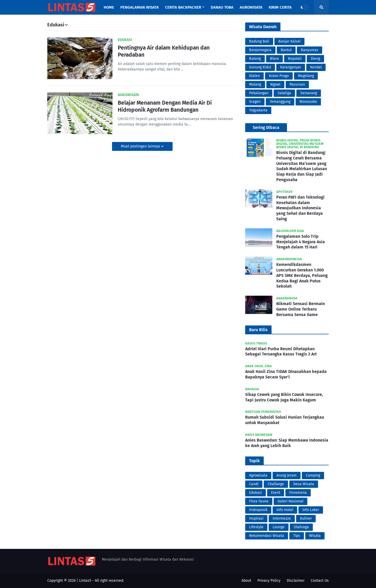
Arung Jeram (287, 475)
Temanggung (280, 102)
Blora (274, 59)
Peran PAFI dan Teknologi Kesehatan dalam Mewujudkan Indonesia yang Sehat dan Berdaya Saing (300, 208)
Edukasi (255, 493)
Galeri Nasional (290, 501)
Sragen (255, 102)
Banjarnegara (260, 50)
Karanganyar (291, 67)
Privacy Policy (269, 581)
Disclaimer (296, 581)
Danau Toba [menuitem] (222, 7)
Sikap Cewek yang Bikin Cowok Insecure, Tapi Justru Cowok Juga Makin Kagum (284, 397)
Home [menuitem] (109, 7)
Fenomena (298, 493)
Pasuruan (297, 84)
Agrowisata (258, 475)
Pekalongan (259, 93)
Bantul (286, 50)
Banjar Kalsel (289, 41)
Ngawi (275, 84)
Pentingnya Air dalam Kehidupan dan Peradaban (164, 51)
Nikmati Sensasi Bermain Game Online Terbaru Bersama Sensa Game (301, 309)
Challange (276, 484)
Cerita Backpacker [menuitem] (183, 7)
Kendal (316, 67)
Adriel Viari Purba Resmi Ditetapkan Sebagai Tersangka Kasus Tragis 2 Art (281, 352)
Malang (255, 84)
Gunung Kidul (260, 67)
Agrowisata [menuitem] (251, 7)
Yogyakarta (258, 110)
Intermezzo (282, 518)
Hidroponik (258, 510)
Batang (255, 59)
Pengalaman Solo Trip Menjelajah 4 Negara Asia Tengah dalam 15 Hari (301, 242)
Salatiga (284, 93)
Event (276, 493)
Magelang (306, 76)
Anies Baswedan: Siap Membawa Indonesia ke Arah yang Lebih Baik (287, 443)
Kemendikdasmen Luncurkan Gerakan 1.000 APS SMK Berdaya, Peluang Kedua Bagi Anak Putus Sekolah (302, 275)
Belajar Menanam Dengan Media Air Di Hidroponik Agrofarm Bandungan (165, 106)
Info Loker (311, 510)
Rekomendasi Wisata (267, 536)
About (246, 581)
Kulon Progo (279, 76)
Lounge (279, 527)
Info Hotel (285, 510)
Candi (254, 484)
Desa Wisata (304, 484)
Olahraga (301, 527)
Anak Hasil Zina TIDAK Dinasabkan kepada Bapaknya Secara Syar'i (286, 374)
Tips (297, 536)
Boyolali (295, 59)
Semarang (309, 93)
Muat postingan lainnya (141, 146)
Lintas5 (85, 581)
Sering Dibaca (266, 127)
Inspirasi (256, 518)
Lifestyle (256, 527)
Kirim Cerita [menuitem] (280, 7)
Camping (313, 475)
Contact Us (320, 581)
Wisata (315, 536)
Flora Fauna (259, 501)
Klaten (254, 76)
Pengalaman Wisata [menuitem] (140, 7)
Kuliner (306, 518)
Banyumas (310, 50)
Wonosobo (308, 102)
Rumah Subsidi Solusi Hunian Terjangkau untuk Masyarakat (285, 420)
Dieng (315, 59)
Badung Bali (259, 41)
